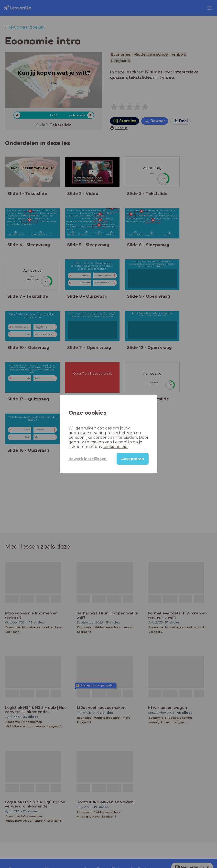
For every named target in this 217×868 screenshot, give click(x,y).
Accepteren (133, 459)
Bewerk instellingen (87, 459)
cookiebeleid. (115, 447)
